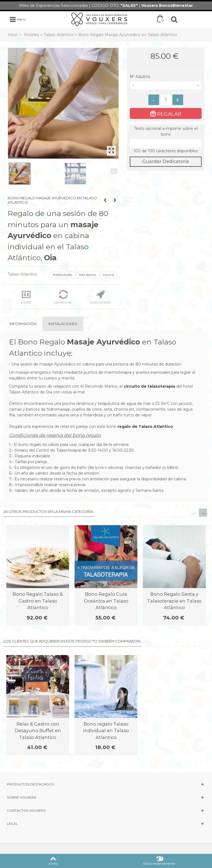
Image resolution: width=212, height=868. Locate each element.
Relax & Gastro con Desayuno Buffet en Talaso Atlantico (38, 731)
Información (23, 324)
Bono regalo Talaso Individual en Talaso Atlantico (106, 731)
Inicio (13, 35)
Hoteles (31, 35)
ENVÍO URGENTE (100, 297)
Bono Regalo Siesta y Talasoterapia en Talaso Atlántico (174, 601)
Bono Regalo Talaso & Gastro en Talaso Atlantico (38, 601)
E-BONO (26, 297)
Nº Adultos (140, 77)
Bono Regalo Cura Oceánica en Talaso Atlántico (106, 601)
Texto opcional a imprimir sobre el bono (166, 131)
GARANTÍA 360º (63, 297)
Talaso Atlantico (59, 35)
